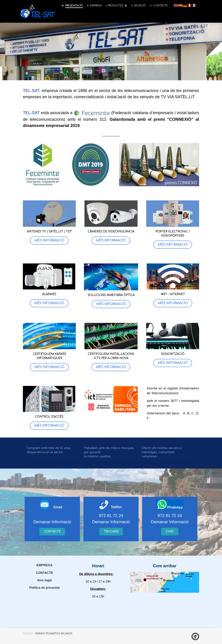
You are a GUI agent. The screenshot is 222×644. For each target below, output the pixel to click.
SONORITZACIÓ (173, 354)
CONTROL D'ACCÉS (49, 417)
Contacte (52, 532)
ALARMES (49, 294)
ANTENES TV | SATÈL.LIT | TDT (49, 232)
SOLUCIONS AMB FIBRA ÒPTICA (111, 295)
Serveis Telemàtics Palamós (54, 634)
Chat (170, 532)
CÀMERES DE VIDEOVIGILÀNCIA (111, 232)
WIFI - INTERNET (173, 294)
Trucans (111, 532)
